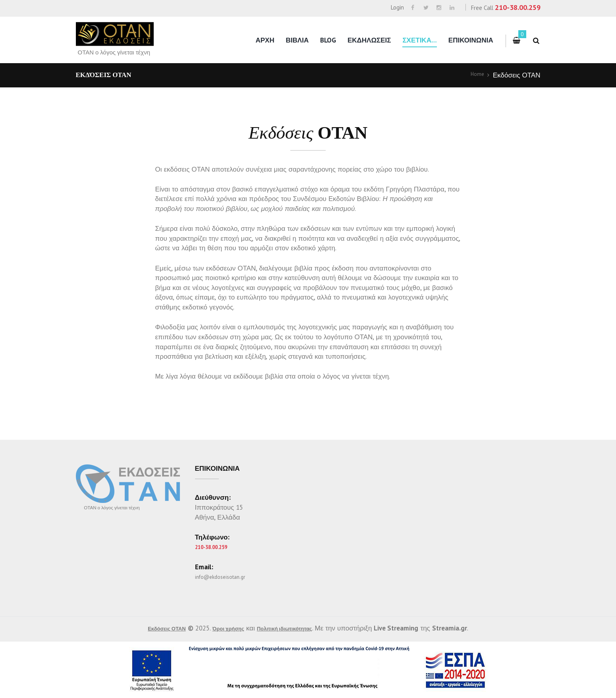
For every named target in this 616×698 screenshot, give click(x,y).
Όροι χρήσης (225, 628)
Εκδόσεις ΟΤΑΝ (153, 628)
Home (475, 75)
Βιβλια (297, 40)
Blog (328, 40)
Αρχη (265, 40)
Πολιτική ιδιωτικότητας (295, 628)
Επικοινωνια (471, 40)
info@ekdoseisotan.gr (227, 576)
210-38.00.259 (518, 7)
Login (397, 7)
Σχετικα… (420, 40)
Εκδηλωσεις (369, 40)
